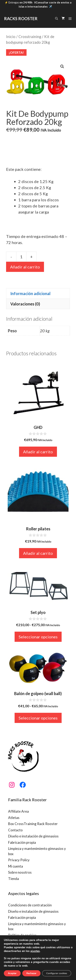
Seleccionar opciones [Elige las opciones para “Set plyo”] (38, 637)
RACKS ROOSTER (21, 19)
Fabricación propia (22, 842)
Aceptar (12, 973)
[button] (62, 66)
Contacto (15, 830)
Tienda (13, 879)
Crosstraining (30, 37)
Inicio (11, 37)
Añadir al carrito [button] (38, 452)
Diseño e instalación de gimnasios (33, 836)
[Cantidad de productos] (21, 257)
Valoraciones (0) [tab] (25, 304)
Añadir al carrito (25, 267)
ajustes (35, 951)
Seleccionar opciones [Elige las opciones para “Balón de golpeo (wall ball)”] (38, 718)
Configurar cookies (57, 973)
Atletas (14, 818)
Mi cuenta (16, 866)
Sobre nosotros (20, 872)
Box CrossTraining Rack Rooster (33, 824)
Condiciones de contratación (30, 905)
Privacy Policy (19, 860)
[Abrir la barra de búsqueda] (57, 19)
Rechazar (31, 973)
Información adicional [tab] (30, 293)
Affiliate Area (18, 811)
